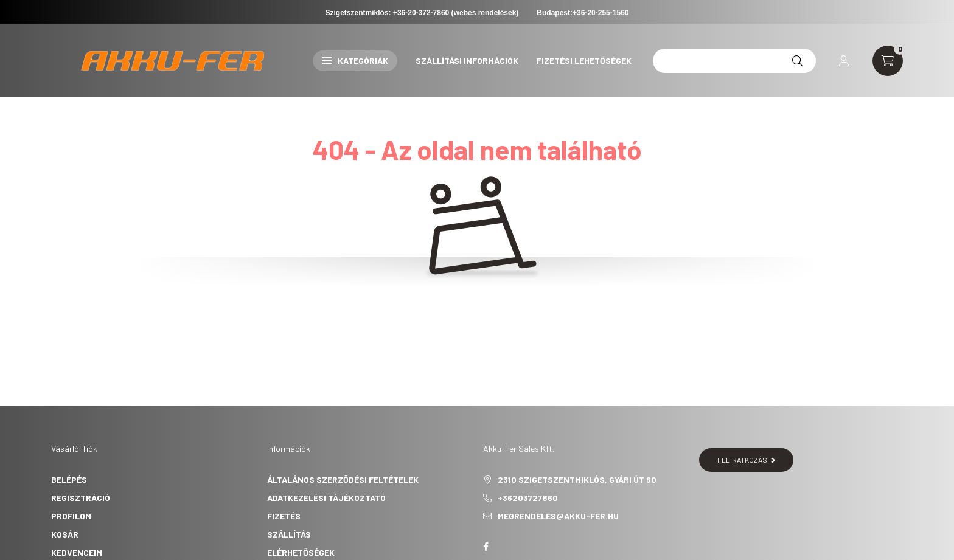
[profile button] (844, 61)
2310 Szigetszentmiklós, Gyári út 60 (577, 479)
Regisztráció (81, 498)
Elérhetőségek (301, 552)
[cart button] (888, 61)
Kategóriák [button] (355, 60)
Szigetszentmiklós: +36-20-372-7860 (388, 13)
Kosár (65, 534)
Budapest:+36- (583, 13)
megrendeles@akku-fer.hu (558, 516)
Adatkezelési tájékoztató (326, 498)
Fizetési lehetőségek (584, 60)
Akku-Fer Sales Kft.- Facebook (486, 547)
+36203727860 (528, 498)
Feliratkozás (746, 460)
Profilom (71, 516)
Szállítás (289, 534)
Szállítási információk (467, 60)
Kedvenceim (77, 552)
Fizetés (284, 516)
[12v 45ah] (734, 61)
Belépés (69, 479)
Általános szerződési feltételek (343, 479)
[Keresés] (798, 61)
